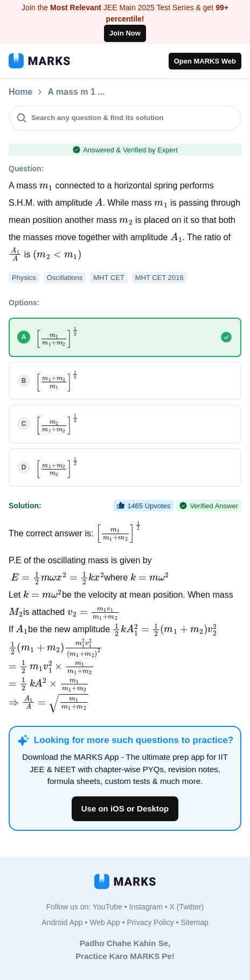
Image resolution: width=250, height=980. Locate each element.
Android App (62, 922)
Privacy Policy (151, 922)
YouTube (107, 907)
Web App (105, 922)
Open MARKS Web (205, 61)
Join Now (125, 33)
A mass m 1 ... (134, 92)
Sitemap (194, 922)
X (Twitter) (186, 907)
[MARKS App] (39, 61)
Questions (68, 92)
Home (20, 92)
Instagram (146, 907)
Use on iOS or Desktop (125, 808)
